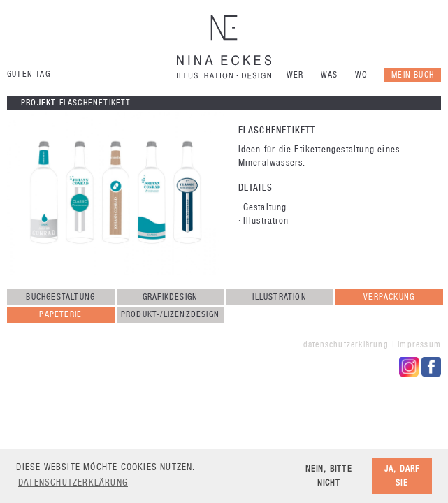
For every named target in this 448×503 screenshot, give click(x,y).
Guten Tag (29, 74)
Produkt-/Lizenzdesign (170, 314)
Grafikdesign (170, 297)
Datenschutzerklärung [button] (73, 482)
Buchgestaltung (60, 297)
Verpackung (389, 297)
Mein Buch (413, 75)
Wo (361, 75)
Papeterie (60, 314)
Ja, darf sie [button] (402, 475)
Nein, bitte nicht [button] (329, 475)
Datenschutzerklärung (346, 344)
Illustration (279, 297)
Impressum (419, 344)
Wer (295, 75)
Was (330, 75)
